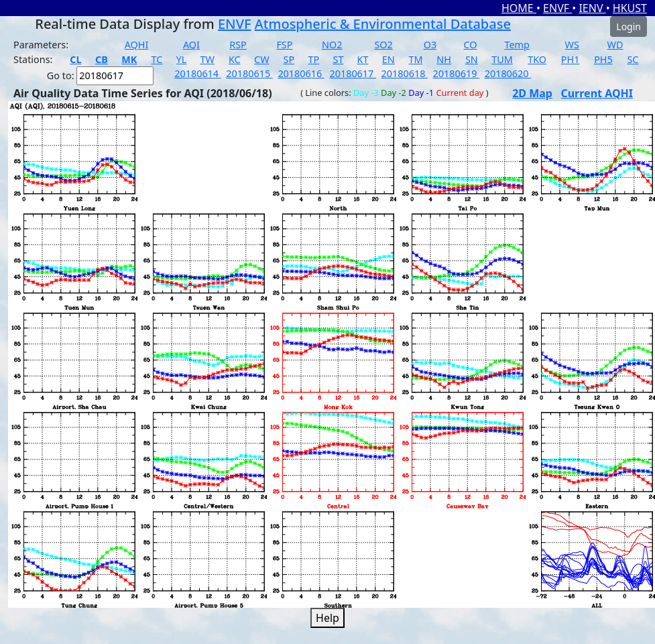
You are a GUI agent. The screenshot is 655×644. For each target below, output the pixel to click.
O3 (430, 45)
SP (289, 59)
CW (261, 59)
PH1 (571, 59)
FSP (284, 45)
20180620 (508, 73)
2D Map (532, 93)
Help (327, 618)
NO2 (332, 45)
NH (444, 59)
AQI (191, 45)
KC (235, 59)
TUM (502, 59)
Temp (517, 45)
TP (313, 59)
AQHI (137, 45)
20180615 (249, 73)
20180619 (457, 73)
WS (572, 45)
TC (157, 59)
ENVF (557, 8)
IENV (592, 8)
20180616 (301, 73)
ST (338, 59)
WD (615, 45)
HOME (519, 8)
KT (363, 59)
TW (207, 59)
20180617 (353, 73)
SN (472, 59)
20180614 (198, 73)
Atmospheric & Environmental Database (383, 24)
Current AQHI (597, 93)
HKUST (630, 8)
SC (633, 59)
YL (182, 59)
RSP (238, 45)
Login (629, 26)
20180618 (405, 73)
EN (389, 59)
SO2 (383, 45)
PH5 (603, 59)
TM (415, 59)
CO (471, 45)
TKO (537, 59)
